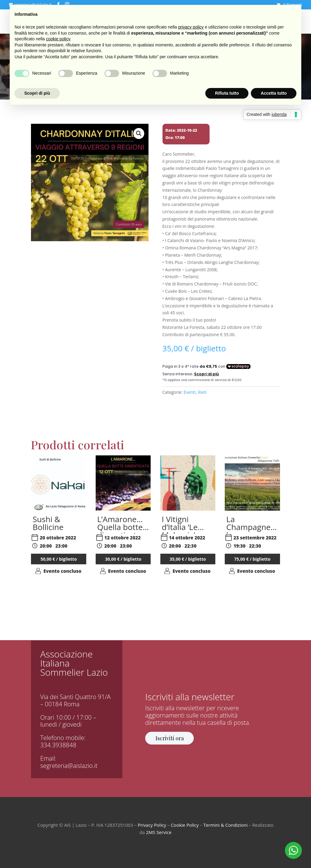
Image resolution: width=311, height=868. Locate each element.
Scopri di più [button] (37, 93)
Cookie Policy (185, 825)
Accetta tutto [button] (274, 93)
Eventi (190, 392)
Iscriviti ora (170, 738)
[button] (139, 133)
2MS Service (159, 832)
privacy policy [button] (191, 27)
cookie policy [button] (58, 39)
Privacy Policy (152, 825)
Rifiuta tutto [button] (227, 93)
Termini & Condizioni (226, 825)
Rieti (202, 392)
